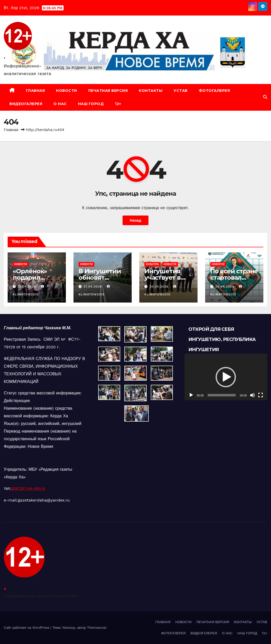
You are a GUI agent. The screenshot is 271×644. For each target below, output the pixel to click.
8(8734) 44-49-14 (28, 488)
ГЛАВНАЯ (35, 91)
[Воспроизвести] (191, 395)
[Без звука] (252, 395)
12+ (118, 104)
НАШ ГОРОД (91, 104)
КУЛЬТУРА (152, 264)
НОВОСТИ (66, 91)
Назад (135, 220)
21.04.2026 (28, 287)
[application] (226, 377)
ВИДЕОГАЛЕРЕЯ (26, 104)
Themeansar (97, 628)
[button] (265, 97)
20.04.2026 (160, 287)
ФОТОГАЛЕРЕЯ (214, 91)
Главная (11, 130)
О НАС (60, 104)
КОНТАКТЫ (151, 91)
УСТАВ (181, 91)
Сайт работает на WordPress (27, 628)
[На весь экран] (261, 395)
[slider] (222, 395)
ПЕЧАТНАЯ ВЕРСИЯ (108, 91)
